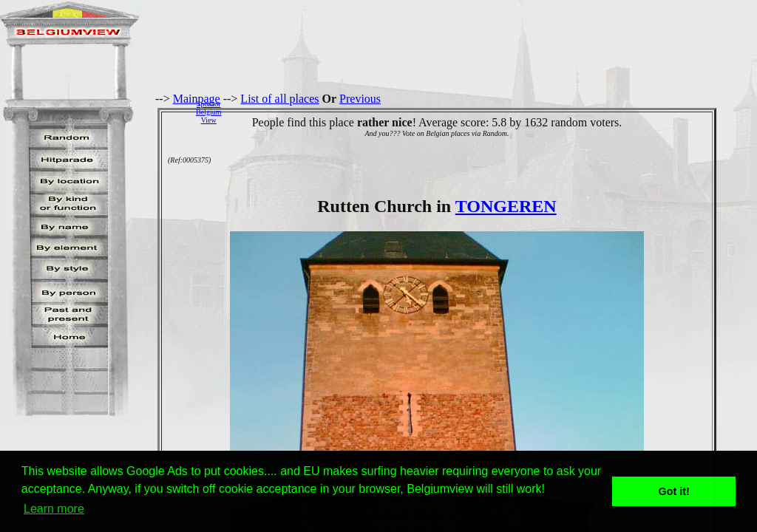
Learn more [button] (54, 509)
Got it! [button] (674, 491)
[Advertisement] (493, 112)
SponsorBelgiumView (208, 112)
